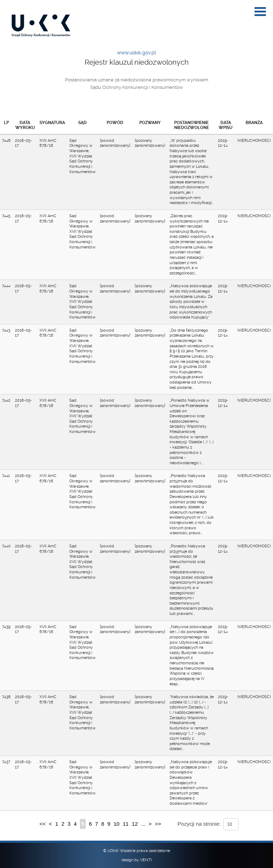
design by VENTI (137, 860)
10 (116, 824)
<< (43, 824)
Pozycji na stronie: (199, 824)
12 (135, 824)
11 (126, 824)
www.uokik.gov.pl (136, 53)
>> (158, 824)
